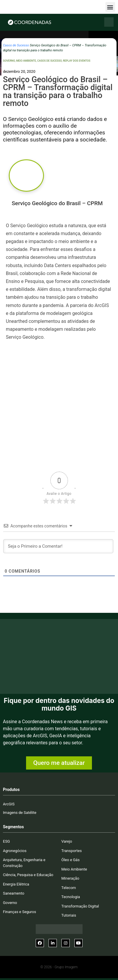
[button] (110, 7)
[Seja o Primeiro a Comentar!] (58, 546)
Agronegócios (15, 851)
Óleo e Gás (71, 860)
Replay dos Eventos (77, 61)
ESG (6, 841)
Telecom (69, 888)
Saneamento (14, 893)
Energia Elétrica (16, 884)
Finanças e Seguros (19, 912)
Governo (9, 61)
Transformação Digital (80, 906)
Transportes (72, 851)
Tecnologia (71, 897)
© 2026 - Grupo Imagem (59, 967)
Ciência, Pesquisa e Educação (28, 875)
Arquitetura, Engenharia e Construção (24, 863)
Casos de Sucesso (16, 45)
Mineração (70, 878)
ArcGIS (9, 804)
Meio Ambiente (26, 61)
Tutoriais (69, 915)
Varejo (67, 841)
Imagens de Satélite (20, 813)
